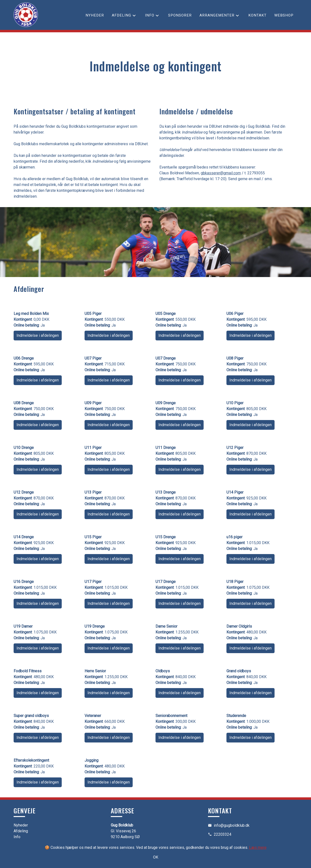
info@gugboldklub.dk (232, 825)
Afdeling (121, 15)
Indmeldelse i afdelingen (38, 335)
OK (156, 857)
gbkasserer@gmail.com (221, 173)
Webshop (284, 15)
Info (150, 15)
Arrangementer (217, 15)
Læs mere (258, 847)
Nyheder (95, 15)
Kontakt (257, 15)
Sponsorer (180, 15)
